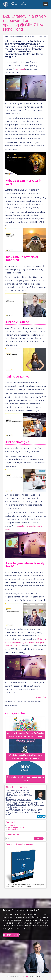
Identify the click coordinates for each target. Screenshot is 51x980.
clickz (26, 702)
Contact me (12, 826)
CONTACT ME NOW (11, 935)
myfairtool (20, 69)
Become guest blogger (16, 827)
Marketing (13, 36)
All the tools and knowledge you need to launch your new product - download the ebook (25, 885)
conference (13, 705)
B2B (29, 702)
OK (39, 839)
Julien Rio (25, 976)
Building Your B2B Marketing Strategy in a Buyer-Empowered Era (25, 642)
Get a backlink (13, 829)
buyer (33, 702)
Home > (7, 36)
